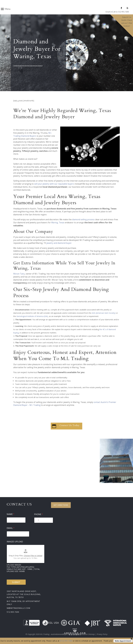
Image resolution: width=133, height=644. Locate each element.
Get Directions (61, 505)
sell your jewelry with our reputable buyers (54, 184)
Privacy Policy (102, 634)
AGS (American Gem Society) (104, 313)
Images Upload (15, 542)
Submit (16, 582)
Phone (39, 514)
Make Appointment (123, 641)
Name (11, 514)
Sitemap (76, 634)
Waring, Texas (58, 223)
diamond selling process (83, 220)
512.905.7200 (13, 612)
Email (11, 528)
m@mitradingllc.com (18, 608)
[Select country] (37, 520)
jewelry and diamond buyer (59, 243)
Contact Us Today (69, 425)
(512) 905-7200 (66, 641)
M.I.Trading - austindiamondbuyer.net (55, 634)
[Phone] (44, 520)
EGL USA (51, 623)
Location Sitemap (88, 634)
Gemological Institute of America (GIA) (32, 316)
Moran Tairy (19, 274)
